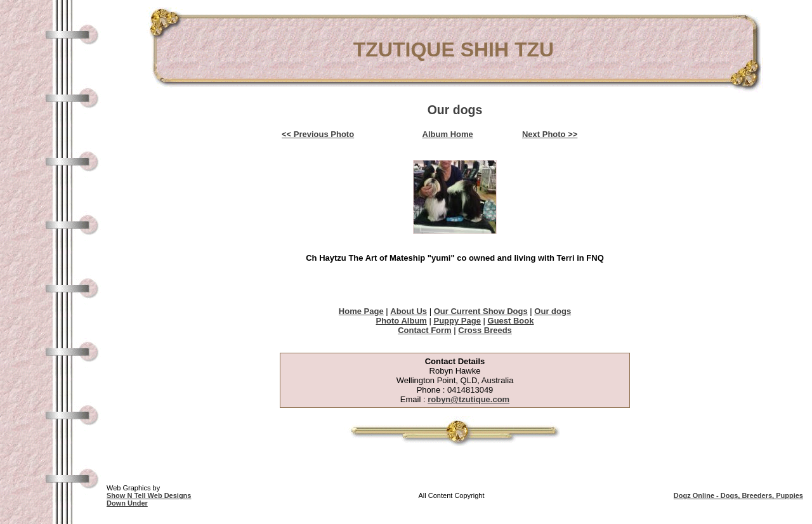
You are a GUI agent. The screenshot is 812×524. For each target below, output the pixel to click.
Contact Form (425, 330)
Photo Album (401, 321)
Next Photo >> (550, 134)
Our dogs (553, 311)
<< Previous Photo (318, 134)
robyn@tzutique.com (468, 399)
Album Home (448, 134)
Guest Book (511, 321)
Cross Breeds (485, 330)
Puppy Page (457, 321)
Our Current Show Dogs (481, 311)
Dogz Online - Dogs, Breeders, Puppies (738, 495)
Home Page (361, 311)
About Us (409, 311)
